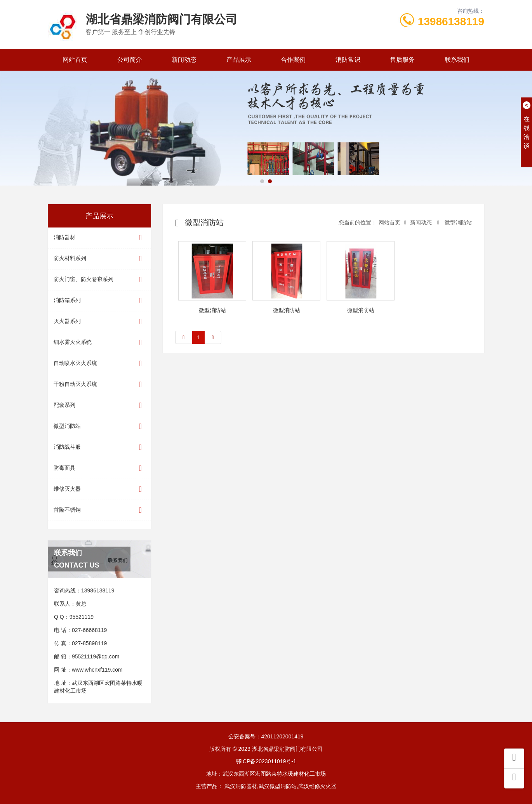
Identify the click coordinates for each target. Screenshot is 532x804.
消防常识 (348, 60)
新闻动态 (184, 60)
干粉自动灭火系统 (99, 385)
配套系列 (99, 405)
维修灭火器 (99, 489)
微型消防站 (99, 426)
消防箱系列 (99, 301)
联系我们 (457, 60)
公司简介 (130, 60)
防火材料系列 (99, 259)
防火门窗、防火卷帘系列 (99, 280)
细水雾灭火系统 (99, 343)
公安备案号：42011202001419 (266, 736)
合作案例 (293, 60)
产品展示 (239, 60)
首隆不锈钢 (99, 510)
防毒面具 (99, 468)
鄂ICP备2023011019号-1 (266, 761)
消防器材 (99, 238)
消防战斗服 (99, 447)
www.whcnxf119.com (97, 670)
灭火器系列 (99, 322)
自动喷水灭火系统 (99, 364)
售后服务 (402, 60)
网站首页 (75, 60)
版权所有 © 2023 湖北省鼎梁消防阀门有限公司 (266, 749)
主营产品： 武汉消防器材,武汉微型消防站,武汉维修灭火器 (266, 786)
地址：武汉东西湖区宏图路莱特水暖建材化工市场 (266, 774)
